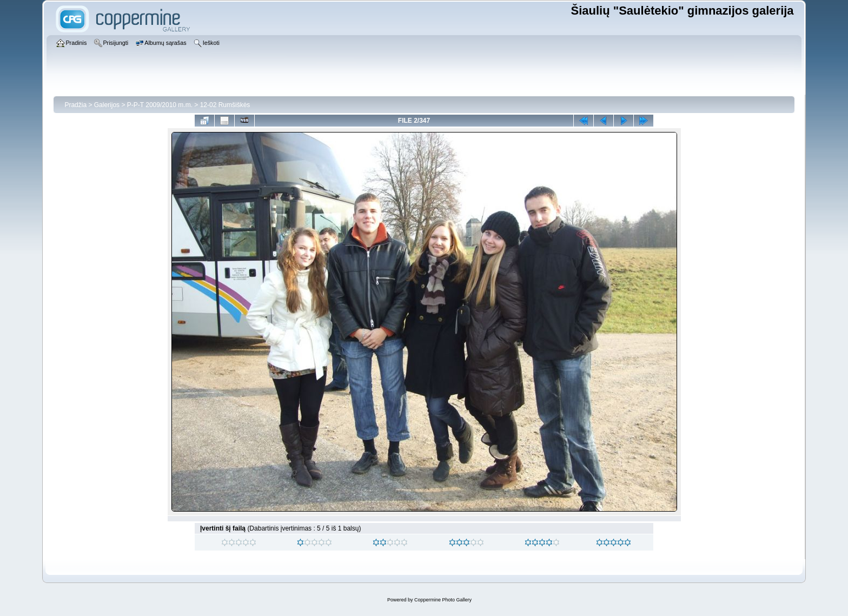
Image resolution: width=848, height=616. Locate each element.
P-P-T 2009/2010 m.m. (160, 105)
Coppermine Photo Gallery (443, 600)
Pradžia (75, 105)
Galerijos (107, 105)
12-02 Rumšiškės (225, 105)
